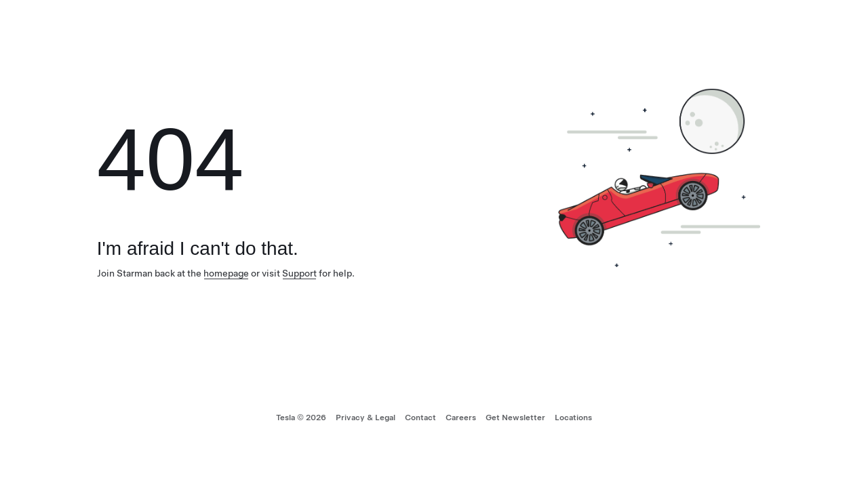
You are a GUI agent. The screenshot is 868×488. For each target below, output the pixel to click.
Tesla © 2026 (301, 418)
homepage (226, 273)
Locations (573, 418)
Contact (420, 418)
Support (299, 273)
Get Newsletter (515, 418)
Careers (461, 418)
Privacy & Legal (366, 418)
